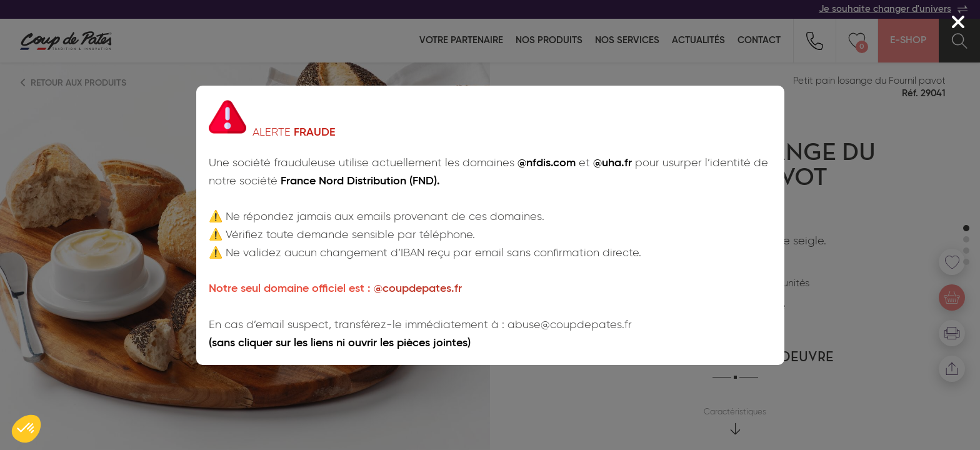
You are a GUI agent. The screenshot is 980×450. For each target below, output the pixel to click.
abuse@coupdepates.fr (570, 325)
